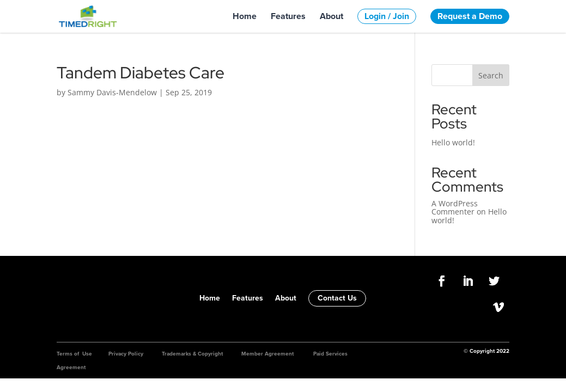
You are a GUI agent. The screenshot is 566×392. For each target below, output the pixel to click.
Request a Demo (470, 16)
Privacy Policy (126, 354)
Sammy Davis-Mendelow (112, 92)
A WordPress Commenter (455, 207)
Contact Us (337, 298)
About (331, 16)
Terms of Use (74, 354)
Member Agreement (267, 354)
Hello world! (453, 142)
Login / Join (387, 16)
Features (288, 16)
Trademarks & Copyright (192, 354)
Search (491, 75)
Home (245, 16)
